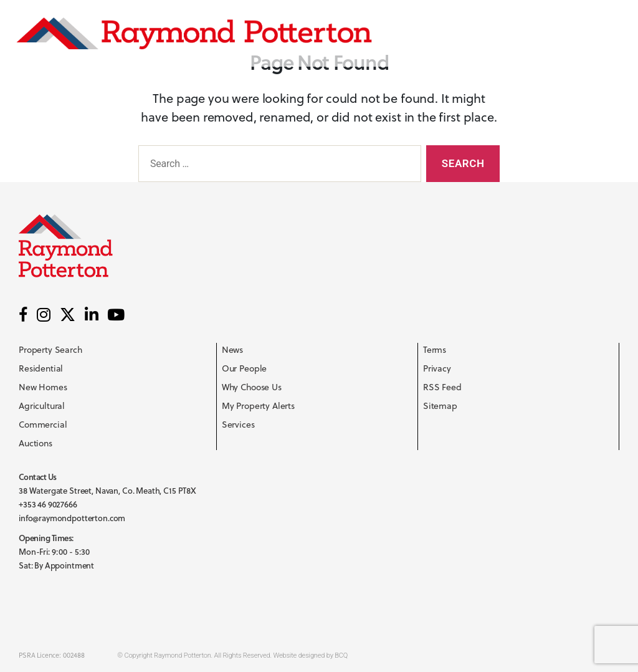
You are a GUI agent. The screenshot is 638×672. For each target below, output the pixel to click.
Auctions (36, 443)
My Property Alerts (258, 406)
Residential (41, 368)
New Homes (43, 387)
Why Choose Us (252, 387)
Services (238, 425)
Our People (245, 368)
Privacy (437, 368)
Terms (435, 350)
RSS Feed (442, 387)
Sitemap (440, 406)
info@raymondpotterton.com (72, 518)
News (232, 350)
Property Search (50, 350)
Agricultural (42, 406)
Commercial (43, 425)
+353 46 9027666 (48, 504)
